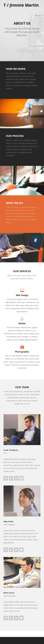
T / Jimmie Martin (21, 5)
